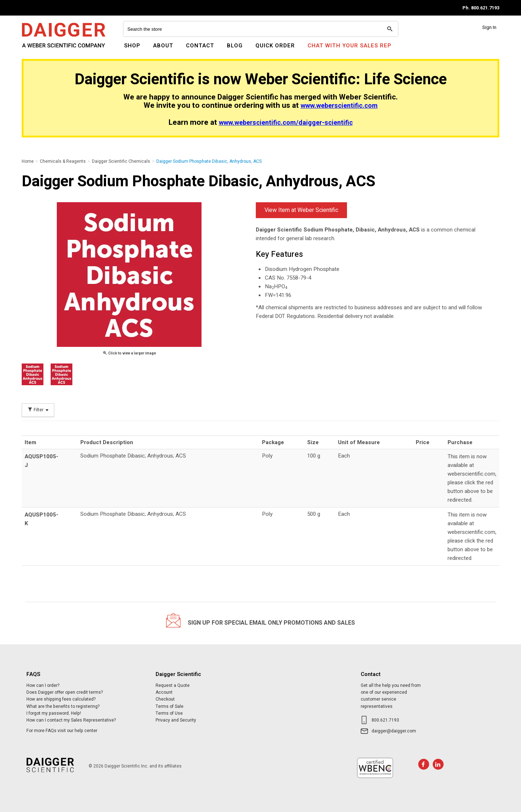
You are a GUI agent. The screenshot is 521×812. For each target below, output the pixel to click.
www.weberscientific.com (339, 106)
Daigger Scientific (41, 50)
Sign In (489, 27)
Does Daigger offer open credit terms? (65, 692)
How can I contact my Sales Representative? (71, 720)
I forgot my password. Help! (54, 713)
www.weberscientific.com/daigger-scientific (286, 123)
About (163, 46)
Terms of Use (169, 713)
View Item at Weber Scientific (301, 210)
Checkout (165, 699)
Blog (235, 46)
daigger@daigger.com (394, 731)
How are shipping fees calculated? (61, 699)
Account (164, 692)
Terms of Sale (170, 706)
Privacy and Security (176, 720)
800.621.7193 (385, 720)
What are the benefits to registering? (63, 706)
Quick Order (275, 46)
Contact (200, 46)
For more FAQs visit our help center (62, 731)
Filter (38, 410)
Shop (132, 46)
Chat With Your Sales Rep (350, 46)
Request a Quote (173, 685)
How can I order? (43, 685)
